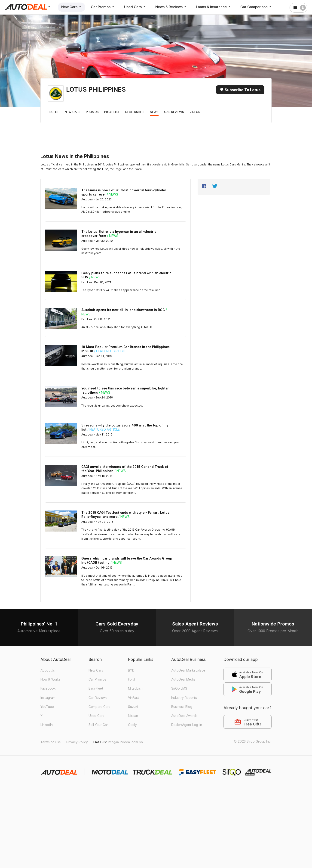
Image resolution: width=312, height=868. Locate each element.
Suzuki (133, 707)
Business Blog (182, 707)
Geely (132, 725)
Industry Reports (184, 698)
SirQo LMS (179, 688)
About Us (48, 670)
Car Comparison (257, 7)
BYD (131, 670)
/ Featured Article (110, 351)
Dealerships (135, 112)
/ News (112, 194)
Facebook (48, 688)
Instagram (48, 698)
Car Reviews (174, 112)
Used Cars (135, 7)
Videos (195, 112)
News (154, 112)
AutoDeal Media (183, 679)
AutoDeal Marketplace (188, 670)
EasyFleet (96, 688)
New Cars (72, 7)
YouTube (47, 707)
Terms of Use (51, 742)
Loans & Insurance (214, 7)
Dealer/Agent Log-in (187, 725)
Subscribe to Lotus (240, 90)
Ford (132, 679)
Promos (92, 112)
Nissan (133, 716)
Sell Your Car (98, 725)
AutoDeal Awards (184, 716)
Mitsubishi (136, 688)
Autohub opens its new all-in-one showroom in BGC (123, 310)
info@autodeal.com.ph (125, 742)
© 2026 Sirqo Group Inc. (253, 741)
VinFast (134, 698)
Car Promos (103, 7)
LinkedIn (47, 725)
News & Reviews (171, 7)
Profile (53, 112)
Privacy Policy (77, 742)
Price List (112, 112)
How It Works (50, 679)
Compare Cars (99, 707)
